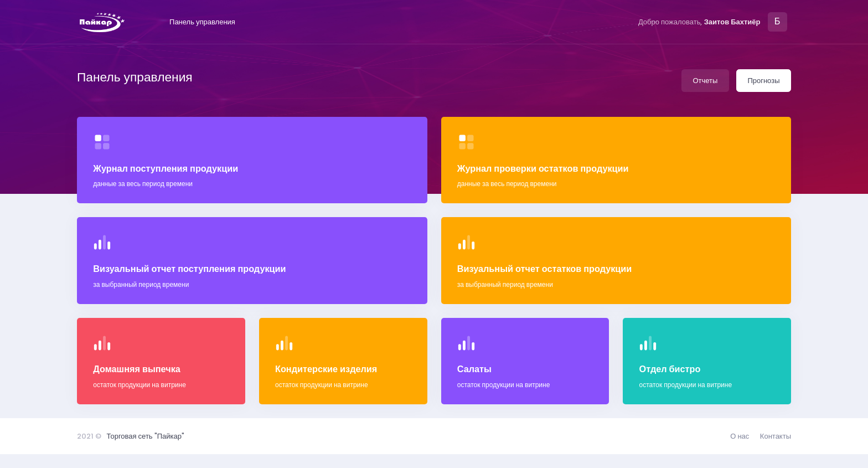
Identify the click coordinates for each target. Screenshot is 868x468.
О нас (740, 436)
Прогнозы (763, 81)
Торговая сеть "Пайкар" (146, 436)
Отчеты (705, 81)
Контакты (776, 436)
